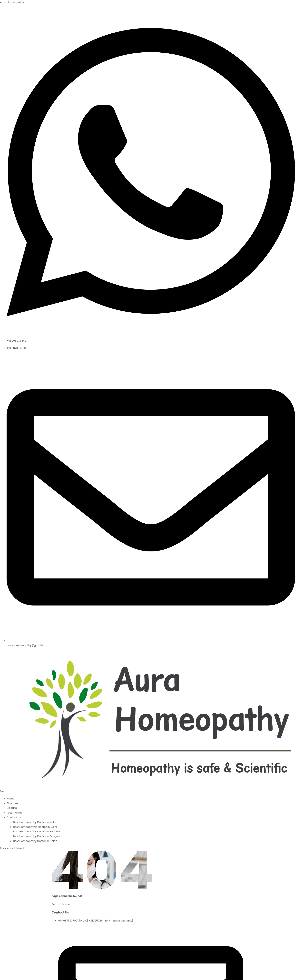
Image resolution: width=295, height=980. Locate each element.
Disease (12, 808)
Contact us (14, 817)
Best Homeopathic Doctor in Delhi (35, 827)
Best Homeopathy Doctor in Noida (35, 841)
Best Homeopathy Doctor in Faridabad (38, 831)
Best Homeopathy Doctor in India (35, 822)
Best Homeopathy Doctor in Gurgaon (37, 836)
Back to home (61, 904)
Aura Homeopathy (12, 2)
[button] (147, 791)
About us (12, 803)
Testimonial (14, 813)
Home (10, 799)
